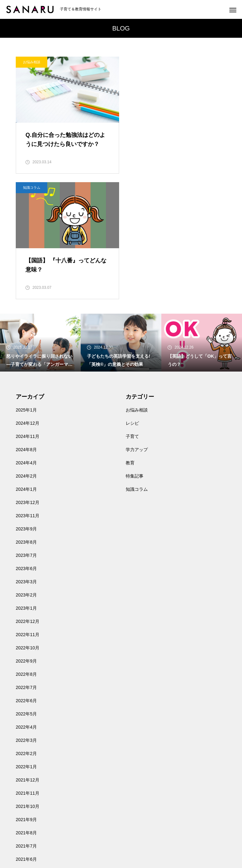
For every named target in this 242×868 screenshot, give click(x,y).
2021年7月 (26, 721)
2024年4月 (26, 338)
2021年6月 (26, 734)
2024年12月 (28, 298)
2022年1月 (26, 642)
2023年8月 (26, 417)
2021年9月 (26, 695)
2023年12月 (28, 378)
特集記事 (135, 351)
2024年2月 (26, 351)
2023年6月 (26, 444)
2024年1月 (26, 364)
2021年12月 (28, 655)
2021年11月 (28, 668)
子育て (132, 311)
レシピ (132, 298)
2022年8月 (26, 549)
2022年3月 (26, 615)
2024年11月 (28, 311)
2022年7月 (26, 563)
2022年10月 (28, 523)
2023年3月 (26, 457)
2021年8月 (26, 708)
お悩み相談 (32, 62)
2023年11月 (28, 391)
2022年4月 (26, 602)
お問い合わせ (29, 805)
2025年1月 (26, 285)
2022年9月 (26, 536)
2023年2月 (26, 470)
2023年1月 (26, 483)
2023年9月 (26, 404)
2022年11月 (28, 510)
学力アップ (137, 325)
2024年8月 (26, 325)
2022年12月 (28, 496)
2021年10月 (28, 681)
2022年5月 (26, 589)
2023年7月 (26, 430)
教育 (130, 338)
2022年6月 (26, 576)
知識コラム (142, 62)
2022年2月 (26, 629)
